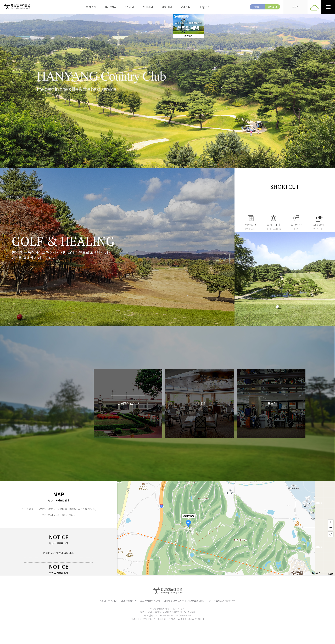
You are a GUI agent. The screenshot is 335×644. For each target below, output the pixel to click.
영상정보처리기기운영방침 (222, 601)
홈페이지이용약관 (108, 601)
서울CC (257, 7)
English (205, 7)
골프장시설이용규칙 (150, 601)
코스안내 (129, 7)
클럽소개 (91, 7)
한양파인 (272, 7)
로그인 (295, 7)
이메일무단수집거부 (174, 601)
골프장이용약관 (129, 601)
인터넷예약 (110, 7)
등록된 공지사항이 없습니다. (59, 553)
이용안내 (167, 7)
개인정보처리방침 (196, 601)
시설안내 (148, 7)
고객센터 (186, 7)
